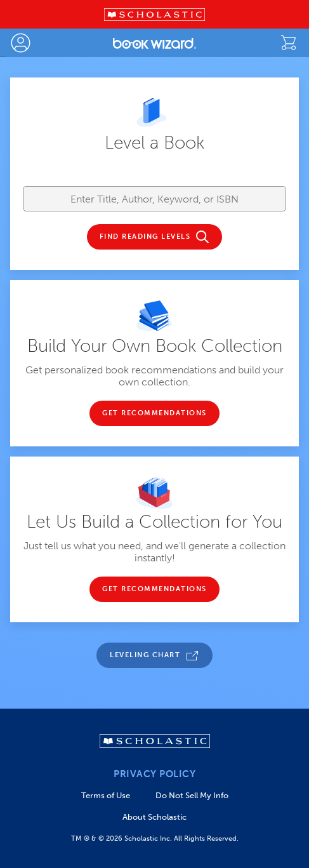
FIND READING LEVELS (145, 237)
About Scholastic (154, 817)
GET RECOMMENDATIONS (154, 413)
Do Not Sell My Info (192, 795)
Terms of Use (106, 795)
